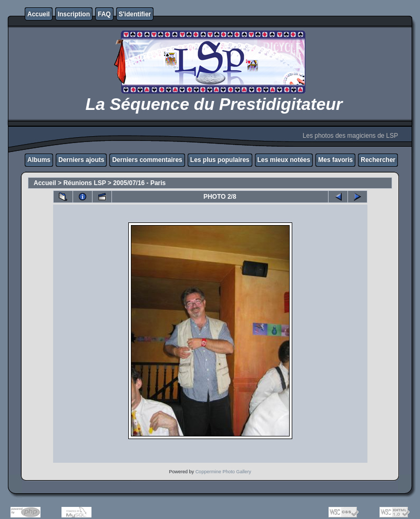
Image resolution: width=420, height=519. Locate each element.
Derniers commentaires (147, 160)
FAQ (104, 14)
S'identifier (135, 14)
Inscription (74, 14)
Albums (39, 160)
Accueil (39, 14)
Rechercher (378, 160)
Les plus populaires (220, 160)
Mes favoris (335, 160)
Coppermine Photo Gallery (223, 472)
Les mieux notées (284, 160)
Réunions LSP (84, 183)
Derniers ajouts (81, 160)
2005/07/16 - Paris (139, 183)
